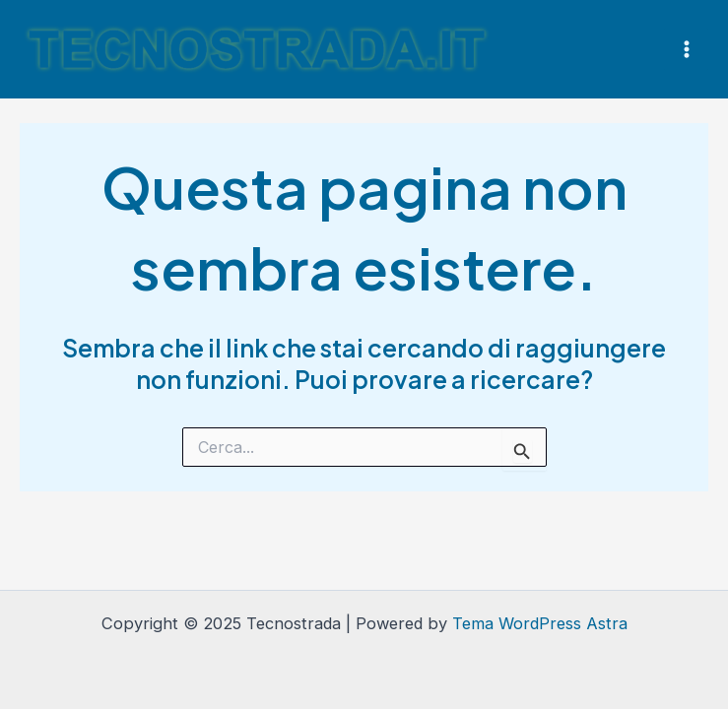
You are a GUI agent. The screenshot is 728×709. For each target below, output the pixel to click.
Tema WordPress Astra (540, 623)
